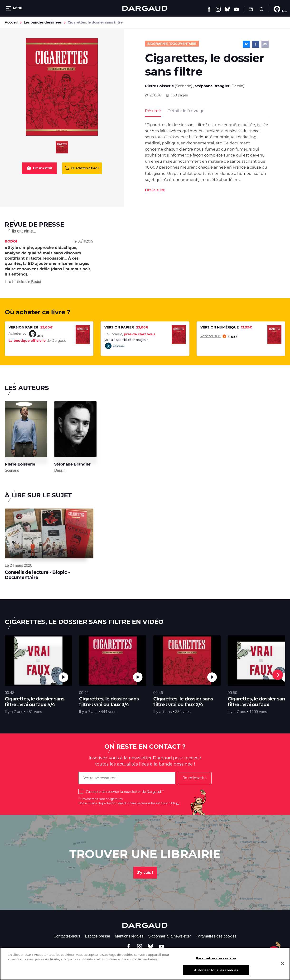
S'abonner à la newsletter (169, 936)
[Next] (278, 675)
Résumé (153, 111)
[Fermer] (282, 967)
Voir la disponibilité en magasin (126, 344)
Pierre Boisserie (159, 86)
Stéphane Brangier (212, 86)
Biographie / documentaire (172, 44)
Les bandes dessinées (43, 22)
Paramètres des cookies (216, 936)
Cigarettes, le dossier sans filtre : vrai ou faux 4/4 (35, 702)
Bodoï (36, 282)
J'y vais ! (145, 873)
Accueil (11, 22)
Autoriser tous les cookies (216, 974)
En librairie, (130, 334)
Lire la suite (155, 190)
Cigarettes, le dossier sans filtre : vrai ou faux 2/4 (183, 702)
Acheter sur (218, 336)
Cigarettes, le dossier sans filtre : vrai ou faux (258, 702)
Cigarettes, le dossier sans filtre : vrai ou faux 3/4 (109, 702)
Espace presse (97, 936)
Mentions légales (129, 936)
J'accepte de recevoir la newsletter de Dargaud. (123, 792)
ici (178, 803)
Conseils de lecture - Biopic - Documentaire (37, 575)
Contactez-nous (67, 936)
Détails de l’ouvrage (186, 111)
